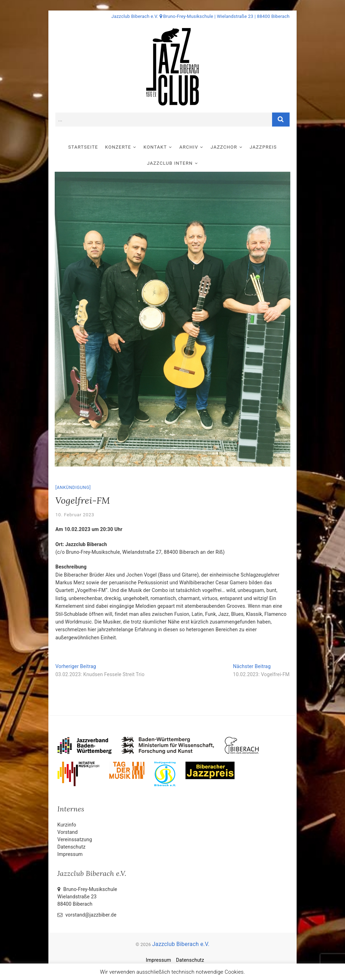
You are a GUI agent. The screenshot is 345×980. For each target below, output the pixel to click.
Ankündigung (73, 488)
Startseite (83, 147)
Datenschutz (72, 847)
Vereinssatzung (75, 839)
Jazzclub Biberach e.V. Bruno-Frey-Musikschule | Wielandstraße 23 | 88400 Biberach (201, 16)
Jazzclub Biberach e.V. (181, 944)
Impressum (70, 854)
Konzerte (118, 147)
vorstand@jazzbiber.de (87, 915)
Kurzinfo (67, 825)
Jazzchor (224, 147)
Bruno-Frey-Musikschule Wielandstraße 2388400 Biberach (87, 897)
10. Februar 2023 (75, 515)
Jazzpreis (263, 147)
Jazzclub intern (170, 163)
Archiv (189, 147)
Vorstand (68, 832)
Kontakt (155, 147)
